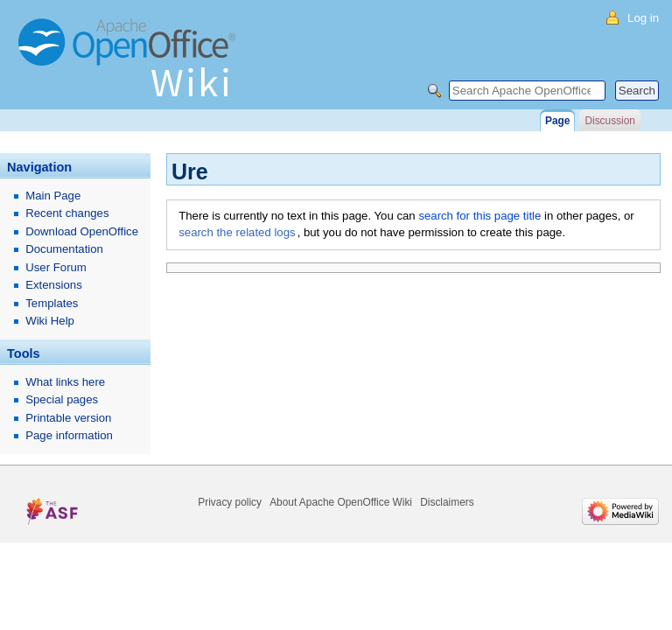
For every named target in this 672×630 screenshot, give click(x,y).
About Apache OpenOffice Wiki (341, 502)
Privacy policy (230, 502)
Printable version (68, 418)
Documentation (64, 249)
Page (557, 121)
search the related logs (237, 232)
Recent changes (67, 213)
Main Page (53, 196)
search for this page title (479, 216)
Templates (52, 303)
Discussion (609, 121)
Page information (69, 435)
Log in (643, 18)
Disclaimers (447, 502)
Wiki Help (50, 321)
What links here (65, 382)
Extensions (54, 285)
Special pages (62, 399)
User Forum (56, 267)
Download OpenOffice (82, 231)
